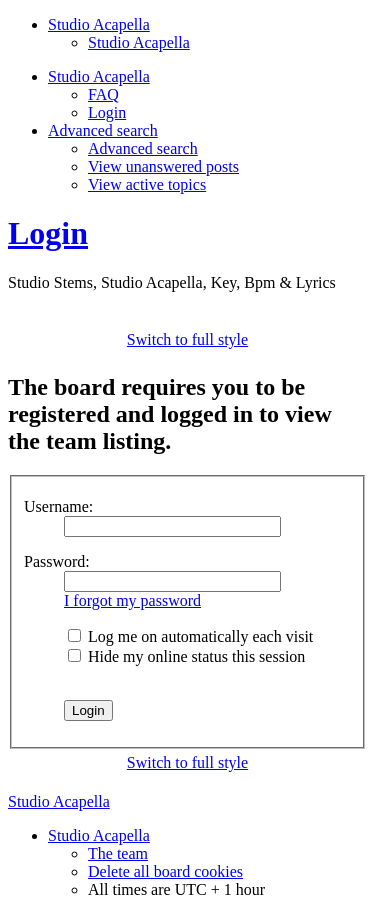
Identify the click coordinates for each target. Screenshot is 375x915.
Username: (58, 506)
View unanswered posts (163, 166)
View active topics (147, 184)
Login (107, 112)
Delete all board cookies (165, 871)
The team (118, 853)
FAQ (103, 94)
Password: (57, 561)
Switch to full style (187, 339)
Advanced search (143, 148)
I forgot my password (132, 600)
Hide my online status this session (186, 656)
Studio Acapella (139, 42)
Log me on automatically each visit (190, 636)
